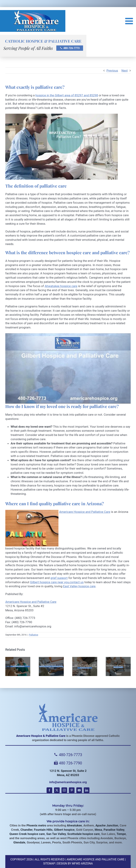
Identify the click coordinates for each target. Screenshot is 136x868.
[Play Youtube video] (68, 368)
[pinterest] (72, 790)
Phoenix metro (36, 825)
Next (125, 71)
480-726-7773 (70, 48)
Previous (112, 71)
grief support (59, 578)
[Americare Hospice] (68, 717)
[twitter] (57, 790)
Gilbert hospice (64, 830)
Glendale (19, 842)
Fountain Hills (43, 830)
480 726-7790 (68, 763)
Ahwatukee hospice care (61, 286)
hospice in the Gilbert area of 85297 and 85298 (67, 95)
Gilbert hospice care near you (50, 582)
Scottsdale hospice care (83, 834)
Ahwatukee (74, 825)
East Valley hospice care (79, 586)
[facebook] (49, 790)
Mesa (98, 830)
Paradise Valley (114, 830)
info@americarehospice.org (68, 782)
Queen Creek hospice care (27, 834)
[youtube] (79, 790)
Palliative (33, 635)
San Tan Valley (56, 834)
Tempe (121, 834)
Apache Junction (107, 825)
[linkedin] (87, 790)
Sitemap (49, 863)
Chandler (26, 830)
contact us (77, 582)
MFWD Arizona (82, 863)
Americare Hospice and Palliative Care (85, 512)
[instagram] (64, 790)
